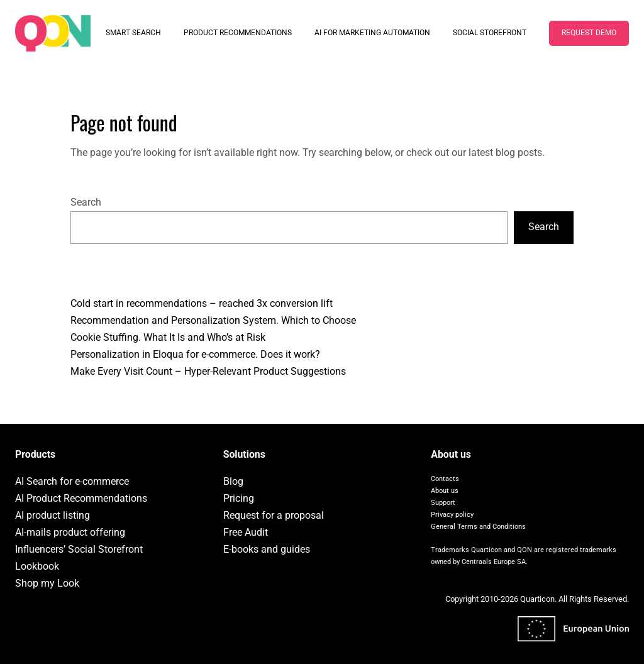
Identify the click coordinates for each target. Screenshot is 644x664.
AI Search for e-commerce (72, 481)
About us (445, 491)
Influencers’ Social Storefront (79, 549)
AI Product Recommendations (81, 498)
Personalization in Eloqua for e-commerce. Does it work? (195, 354)
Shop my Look (47, 583)
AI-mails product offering (70, 532)
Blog (233, 481)
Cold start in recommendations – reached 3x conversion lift (202, 303)
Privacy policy (452, 515)
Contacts (445, 479)
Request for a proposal (274, 515)
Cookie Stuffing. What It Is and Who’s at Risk (168, 337)
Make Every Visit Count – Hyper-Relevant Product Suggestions (208, 371)
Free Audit (246, 532)
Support (443, 503)
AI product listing (53, 515)
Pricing (239, 498)
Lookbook (37, 566)
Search (86, 202)
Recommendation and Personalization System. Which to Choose (213, 320)
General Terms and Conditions (478, 527)
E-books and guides (267, 549)
